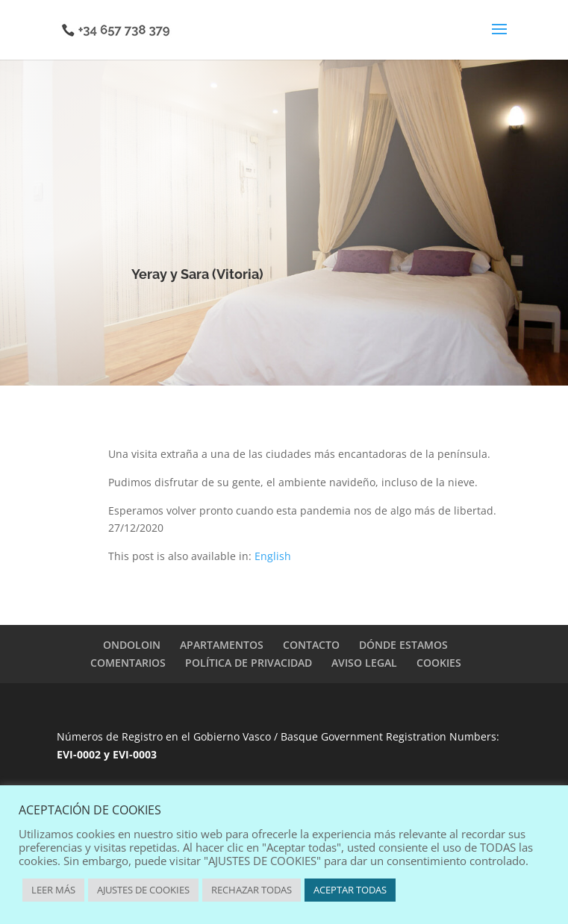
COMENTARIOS (128, 663)
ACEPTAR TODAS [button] (350, 890)
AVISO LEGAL (364, 663)
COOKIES (439, 663)
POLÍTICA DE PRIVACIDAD (249, 663)
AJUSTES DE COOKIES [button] (143, 890)
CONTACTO (311, 645)
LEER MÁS (53, 890)
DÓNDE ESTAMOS (403, 645)
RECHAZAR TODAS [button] (252, 890)
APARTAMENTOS (222, 645)
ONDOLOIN (132, 645)
